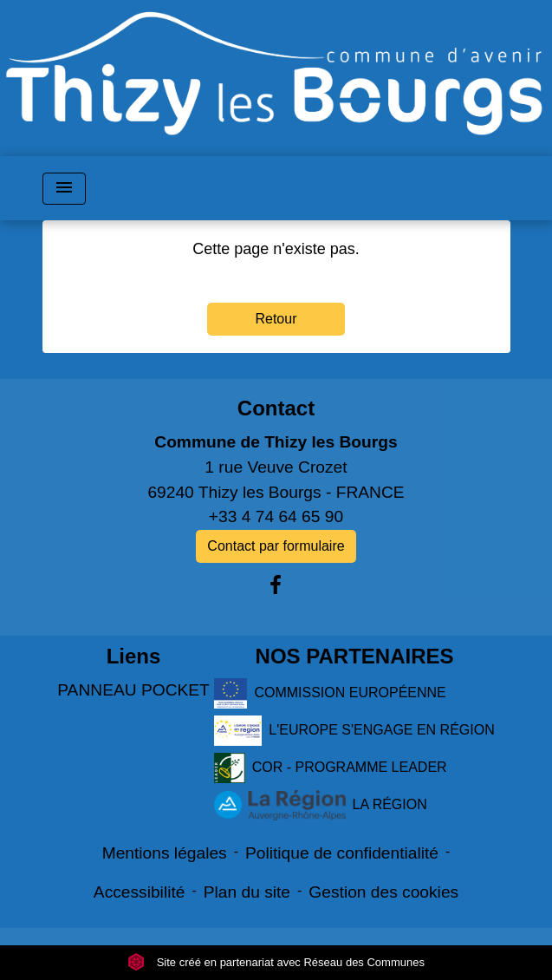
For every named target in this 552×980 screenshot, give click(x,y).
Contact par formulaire (276, 546)
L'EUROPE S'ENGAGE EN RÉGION (354, 731)
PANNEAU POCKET (133, 690)
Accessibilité (140, 892)
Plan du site (247, 892)
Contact (276, 408)
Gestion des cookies (383, 892)
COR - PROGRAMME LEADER (330, 768)
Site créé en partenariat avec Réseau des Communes (276, 962)
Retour (276, 319)
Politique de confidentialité (342, 853)
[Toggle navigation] (64, 189)
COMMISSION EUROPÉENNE (330, 693)
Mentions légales (165, 853)
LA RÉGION (320, 805)
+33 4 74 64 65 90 (276, 516)
